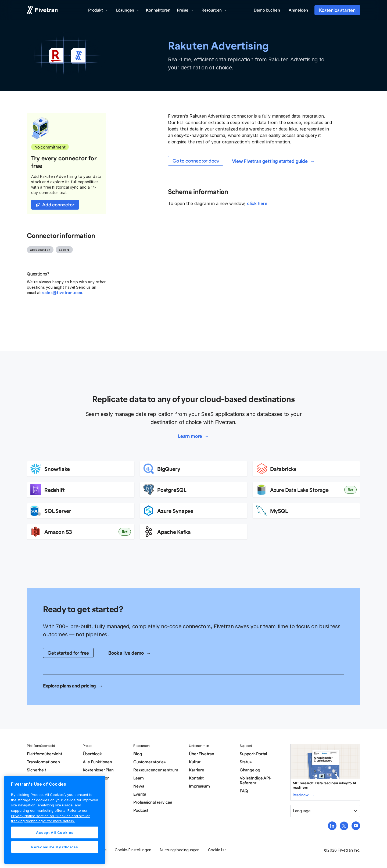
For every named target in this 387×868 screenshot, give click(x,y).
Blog (137, 754)
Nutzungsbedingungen (180, 850)
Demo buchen (267, 10)
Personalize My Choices (55, 847)
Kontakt (196, 778)
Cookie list (217, 850)
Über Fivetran (202, 754)
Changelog (250, 770)
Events (140, 794)
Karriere (196, 770)
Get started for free (68, 653)
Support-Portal (253, 754)
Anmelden (298, 10)
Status (246, 762)
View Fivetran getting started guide (270, 161)
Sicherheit (37, 770)
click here (257, 203)
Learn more (190, 436)
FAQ (244, 791)
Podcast (141, 810)
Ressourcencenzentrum (156, 770)
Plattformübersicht (45, 754)
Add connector (58, 204)
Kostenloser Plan (98, 770)
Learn (139, 778)
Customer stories (149, 762)
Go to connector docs (196, 161)
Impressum (199, 786)
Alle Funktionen (97, 762)
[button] (98, 10)
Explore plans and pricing (69, 686)
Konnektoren (158, 10)
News (139, 786)
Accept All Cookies (55, 832)
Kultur (195, 762)
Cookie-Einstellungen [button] (133, 850)
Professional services (153, 802)
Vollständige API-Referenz (256, 780)
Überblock (92, 754)
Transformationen (43, 762)
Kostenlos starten (337, 10)
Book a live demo (126, 653)
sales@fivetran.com (62, 293)
